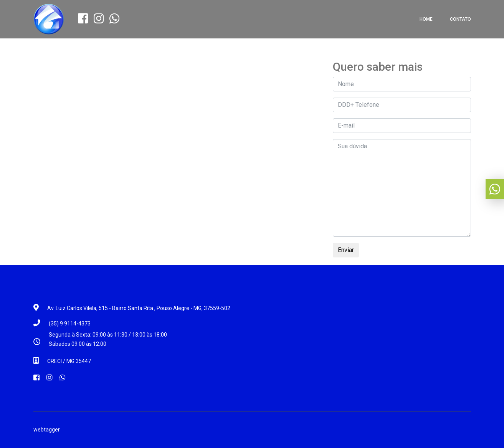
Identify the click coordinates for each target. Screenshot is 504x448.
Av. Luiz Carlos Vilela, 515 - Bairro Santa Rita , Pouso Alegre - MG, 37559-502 (139, 308)
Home (426, 19)
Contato (460, 19)
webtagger (47, 430)
